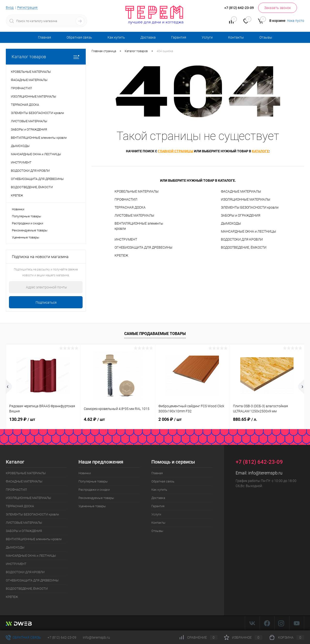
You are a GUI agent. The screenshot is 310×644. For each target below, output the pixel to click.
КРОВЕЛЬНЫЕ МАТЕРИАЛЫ (137, 191)
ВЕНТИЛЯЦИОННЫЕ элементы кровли (139, 226)
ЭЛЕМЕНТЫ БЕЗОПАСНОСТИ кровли (250, 207)
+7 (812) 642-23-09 (62, 637)
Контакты (236, 37)
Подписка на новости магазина (40, 257)
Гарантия (179, 37)
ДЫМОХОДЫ (231, 223)
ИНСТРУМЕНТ (126, 239)
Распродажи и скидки (27, 223)
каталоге (260, 151)
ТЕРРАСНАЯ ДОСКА (130, 207)
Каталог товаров (46, 57)
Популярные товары (27, 216)
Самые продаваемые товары (155, 334)
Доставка (148, 37)
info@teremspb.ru (265, 473)
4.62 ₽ (94, 419)
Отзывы (266, 37)
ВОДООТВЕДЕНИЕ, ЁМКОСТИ (244, 247)
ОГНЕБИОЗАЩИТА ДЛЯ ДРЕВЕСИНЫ (143, 247)
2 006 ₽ (170, 419)
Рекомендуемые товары (30, 230)
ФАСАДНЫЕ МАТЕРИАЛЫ (241, 191)
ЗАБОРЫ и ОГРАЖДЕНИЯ (241, 215)
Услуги (207, 37)
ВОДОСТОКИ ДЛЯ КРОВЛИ (242, 239)
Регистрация (27, 8)
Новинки (18, 209)
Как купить (116, 37)
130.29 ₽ (22, 419)
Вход (10, 8)
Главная (45, 37)
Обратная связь (79, 37)
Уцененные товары (26, 237)
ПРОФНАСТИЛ (126, 199)
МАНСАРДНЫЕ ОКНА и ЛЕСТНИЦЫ (248, 231)
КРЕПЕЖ (121, 255)
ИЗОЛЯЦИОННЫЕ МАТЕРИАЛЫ (246, 199)
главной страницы (176, 151)
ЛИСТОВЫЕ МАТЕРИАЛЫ (134, 215)
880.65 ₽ (245, 419)
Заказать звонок (278, 8)
